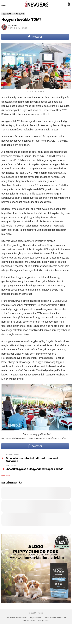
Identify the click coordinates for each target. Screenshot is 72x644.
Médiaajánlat (29, 620)
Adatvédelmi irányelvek (56, 618)
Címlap (7, 438)
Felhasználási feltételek (16, 618)
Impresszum (36, 618)
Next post (6, 476)
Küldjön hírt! (44, 620)
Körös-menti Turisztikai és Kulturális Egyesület (41, 438)
